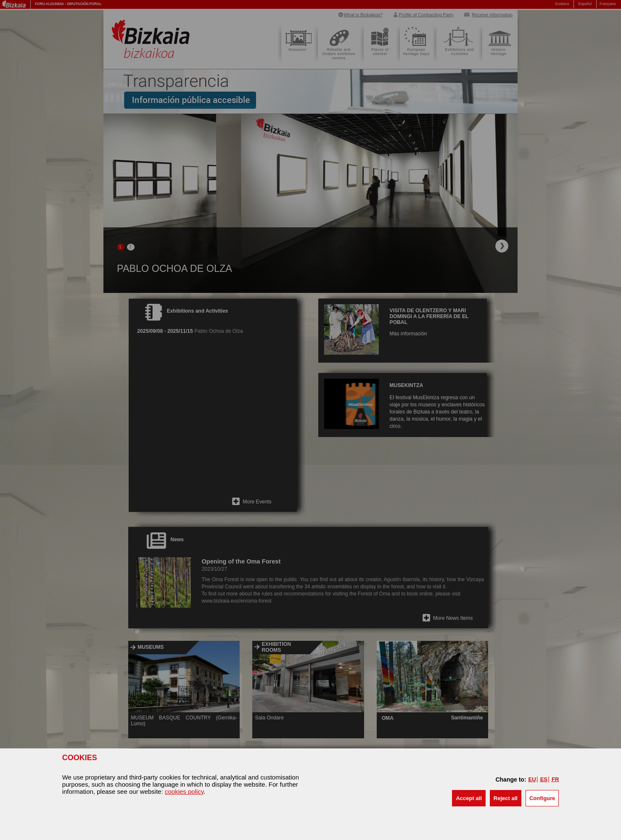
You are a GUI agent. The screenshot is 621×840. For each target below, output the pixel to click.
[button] (469, 798)
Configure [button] (542, 798)
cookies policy (184, 791)
